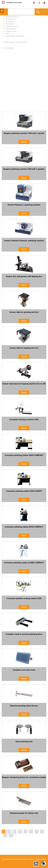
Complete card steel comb (24, 670)
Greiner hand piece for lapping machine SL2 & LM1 (24, 384)
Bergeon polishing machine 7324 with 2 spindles (24, 169)
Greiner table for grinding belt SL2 (24, 312)
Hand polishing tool (24, 742)
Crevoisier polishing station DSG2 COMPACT (24, 527)
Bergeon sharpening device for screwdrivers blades (24, 777)
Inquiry (24, 142)
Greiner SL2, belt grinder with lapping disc (24, 276)
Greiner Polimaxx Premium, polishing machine (24, 241)
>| (11, 835)
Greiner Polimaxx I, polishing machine (24, 205)
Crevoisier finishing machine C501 (24, 420)
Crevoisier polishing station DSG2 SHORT (24, 491)
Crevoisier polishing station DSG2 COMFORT (24, 455)
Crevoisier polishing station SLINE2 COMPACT (24, 563)
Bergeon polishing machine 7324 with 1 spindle (24, 133)
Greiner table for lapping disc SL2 (24, 348)
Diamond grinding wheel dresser (24, 706)
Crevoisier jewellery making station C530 (24, 598)
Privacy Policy (41, 859)
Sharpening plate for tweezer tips (24, 813)
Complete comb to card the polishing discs (24, 634)
